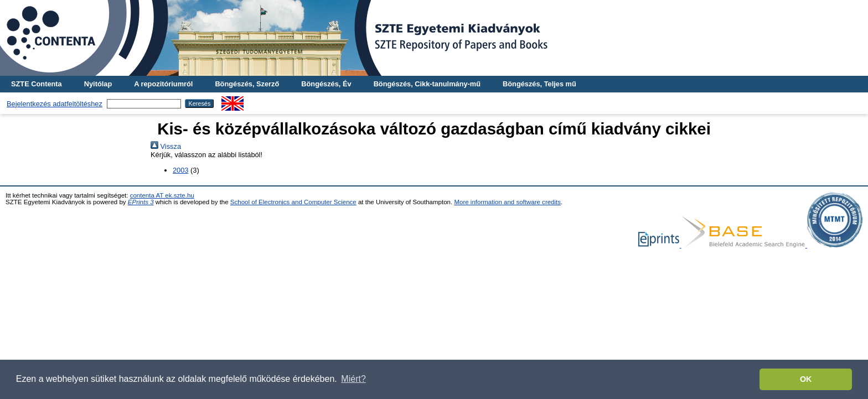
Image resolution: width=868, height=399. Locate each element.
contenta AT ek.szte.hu (162, 195)
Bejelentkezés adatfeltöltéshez (55, 104)
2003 (180, 170)
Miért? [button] (353, 379)
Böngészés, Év (326, 84)
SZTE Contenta (37, 84)
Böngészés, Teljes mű (539, 84)
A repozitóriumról (163, 84)
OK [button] (806, 379)
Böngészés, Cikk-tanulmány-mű (427, 84)
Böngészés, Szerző (247, 84)
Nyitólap (98, 84)
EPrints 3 (141, 202)
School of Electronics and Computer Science (293, 202)
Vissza (166, 146)
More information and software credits (507, 202)
